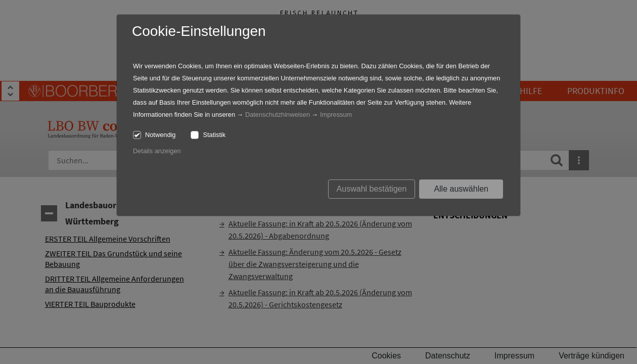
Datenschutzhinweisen (278, 115)
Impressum (336, 115)
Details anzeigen (157, 151)
